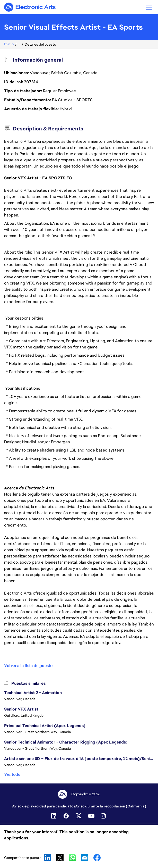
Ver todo (12, 774)
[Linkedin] (54, 816)
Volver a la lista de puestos (29, 666)
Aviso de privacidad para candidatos (44, 806)
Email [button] (85, 858)
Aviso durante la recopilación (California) (111, 806)
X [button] (60, 858)
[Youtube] (91, 816)
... (19, 44)
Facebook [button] (97, 858)
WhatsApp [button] (72, 858)
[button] (149, 7)
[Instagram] (104, 816)
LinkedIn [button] (48, 858)
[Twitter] (79, 816)
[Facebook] (67, 816)
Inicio (9, 44)
